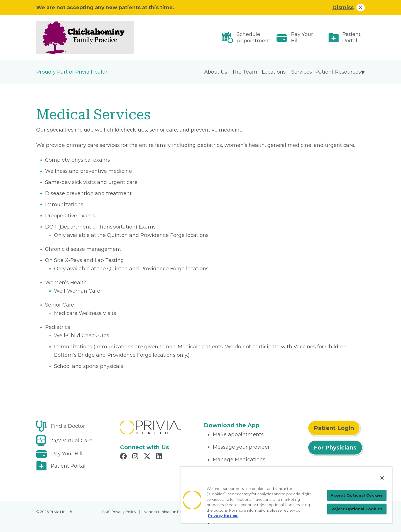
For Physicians (335, 448)
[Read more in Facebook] (124, 457)
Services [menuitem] (302, 72)
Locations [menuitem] (274, 72)
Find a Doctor (68, 426)
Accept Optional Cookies (357, 495)
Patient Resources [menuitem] (338, 72)
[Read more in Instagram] (136, 457)
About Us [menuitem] (216, 72)
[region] (286, 495)
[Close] (382, 478)
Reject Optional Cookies (357, 509)
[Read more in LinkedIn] (160, 457)
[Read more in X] (148, 457)
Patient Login (334, 428)
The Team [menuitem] (244, 72)
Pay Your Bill (302, 37)
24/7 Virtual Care (71, 441)
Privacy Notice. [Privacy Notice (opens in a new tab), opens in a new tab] (223, 516)
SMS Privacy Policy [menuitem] (119, 512)
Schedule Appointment (254, 37)
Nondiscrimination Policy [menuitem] (166, 512)
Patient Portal (351, 37)
